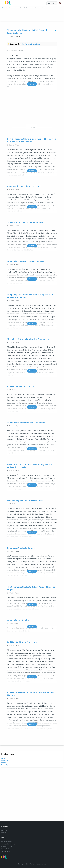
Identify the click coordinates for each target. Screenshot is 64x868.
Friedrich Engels (5, 765)
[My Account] (61, 3)
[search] (56, 3)
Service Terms (6, 851)
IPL (2, 8)
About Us (4, 830)
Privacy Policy (6, 849)
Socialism (4, 763)
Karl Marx (4, 758)
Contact (4, 833)
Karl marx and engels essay (31, 44)
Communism (5, 760)
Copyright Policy (7, 841)
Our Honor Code (7, 846)
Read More (32, 171)
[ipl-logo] (8, 4)
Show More (32, 84)
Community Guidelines (9, 844)
